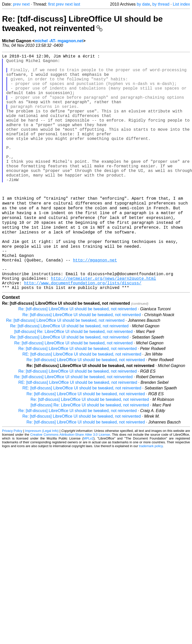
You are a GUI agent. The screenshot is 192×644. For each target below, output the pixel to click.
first (51, 4)
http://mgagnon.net (95, 303)
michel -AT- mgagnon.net (59, 41)
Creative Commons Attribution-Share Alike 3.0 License (70, 484)
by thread (161, 4)
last (77, 4)
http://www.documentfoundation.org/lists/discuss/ (83, 331)
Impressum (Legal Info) (42, 480)
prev (17, 4)
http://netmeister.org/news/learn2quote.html (104, 326)
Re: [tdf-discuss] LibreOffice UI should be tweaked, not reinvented (82, 24)
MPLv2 (88, 488)
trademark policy (151, 495)
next (26, 4)
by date (143, 4)
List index (181, 4)
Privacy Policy (12, 480)
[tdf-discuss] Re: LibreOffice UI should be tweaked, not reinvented (73, 381)
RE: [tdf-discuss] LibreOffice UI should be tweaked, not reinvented (82, 404)
